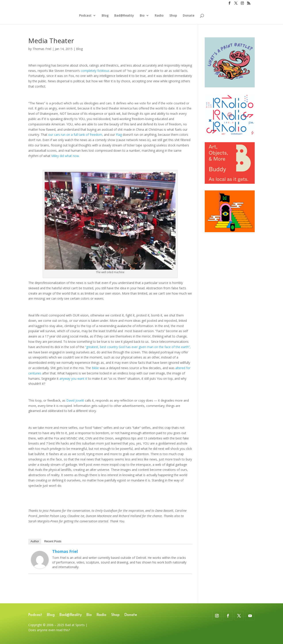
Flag (119, 135)
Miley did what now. (65, 156)
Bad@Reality (124, 16)
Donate (189, 16)
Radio (159, 16)
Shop (173, 16)
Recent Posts (53, 541)
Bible (95, 368)
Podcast (85, 16)
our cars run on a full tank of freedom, (76, 135)
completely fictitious (95, 71)
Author (35, 541)
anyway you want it (74, 379)
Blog (105, 16)
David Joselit (75, 400)
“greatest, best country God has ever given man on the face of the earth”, (138, 347)
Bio (142, 16)
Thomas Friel (42, 49)
